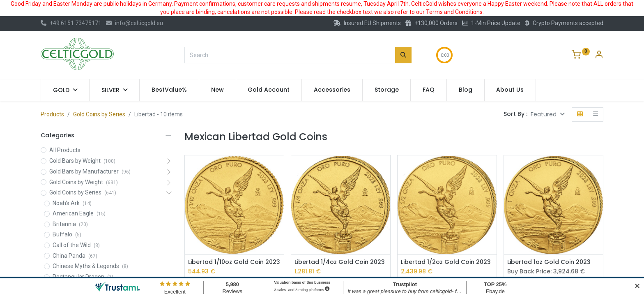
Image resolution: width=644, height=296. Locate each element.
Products (52, 114)
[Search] (403, 55)
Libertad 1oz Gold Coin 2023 (549, 262)
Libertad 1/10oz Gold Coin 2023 (234, 262)
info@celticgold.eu (135, 23)
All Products (65, 150)
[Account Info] (599, 55)
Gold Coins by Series (99, 114)
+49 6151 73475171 (71, 23)
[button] (548, 114)
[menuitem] (169, 90)
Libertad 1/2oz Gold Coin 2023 (446, 262)
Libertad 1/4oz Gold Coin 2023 (340, 262)
